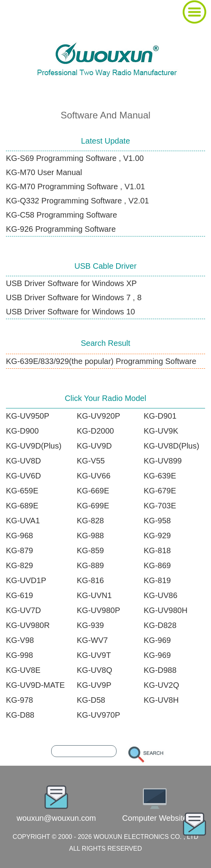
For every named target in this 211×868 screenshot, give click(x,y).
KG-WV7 (92, 640)
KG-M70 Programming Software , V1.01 (75, 187)
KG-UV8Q (94, 670)
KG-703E (160, 506)
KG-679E (160, 491)
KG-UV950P (28, 416)
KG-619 (19, 595)
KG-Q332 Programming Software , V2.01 (78, 201)
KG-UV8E (23, 670)
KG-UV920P (98, 416)
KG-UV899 (163, 461)
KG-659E (22, 491)
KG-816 (90, 580)
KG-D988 (160, 670)
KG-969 (157, 640)
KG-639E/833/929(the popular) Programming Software (101, 361)
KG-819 (157, 580)
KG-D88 (20, 715)
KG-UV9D (94, 446)
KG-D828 (160, 625)
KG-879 (19, 550)
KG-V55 (91, 461)
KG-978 (19, 700)
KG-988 (90, 536)
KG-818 (157, 550)
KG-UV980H (166, 610)
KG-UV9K (161, 431)
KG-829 (19, 565)
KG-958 (157, 521)
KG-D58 (91, 700)
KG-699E (93, 506)
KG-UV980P (98, 610)
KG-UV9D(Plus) (34, 446)
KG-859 (90, 550)
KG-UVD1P (26, 580)
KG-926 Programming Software (61, 229)
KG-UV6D (23, 476)
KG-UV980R (28, 625)
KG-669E (93, 491)
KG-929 (157, 536)
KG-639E (160, 476)
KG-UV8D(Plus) (171, 446)
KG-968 (19, 536)
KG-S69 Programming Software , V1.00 (75, 158)
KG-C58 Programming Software (61, 215)
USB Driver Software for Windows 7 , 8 (74, 297)
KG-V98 (20, 640)
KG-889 (90, 565)
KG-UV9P (94, 685)
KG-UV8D (23, 461)
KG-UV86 (161, 595)
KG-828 (90, 521)
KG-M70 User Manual (44, 172)
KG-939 (90, 625)
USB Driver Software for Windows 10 (70, 312)
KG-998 (19, 655)
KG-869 (157, 565)
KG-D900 (22, 431)
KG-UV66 (94, 476)
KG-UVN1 (94, 595)
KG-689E (22, 506)
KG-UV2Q (161, 685)
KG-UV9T (94, 655)
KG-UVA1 (23, 521)
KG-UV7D (23, 610)
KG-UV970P (98, 715)
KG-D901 (160, 416)
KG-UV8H (161, 700)
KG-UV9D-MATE (35, 685)
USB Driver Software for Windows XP (71, 283)
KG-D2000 (95, 431)
